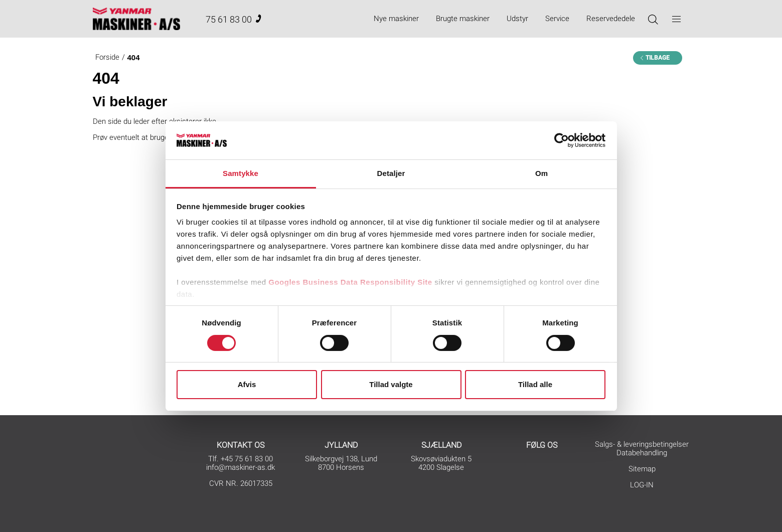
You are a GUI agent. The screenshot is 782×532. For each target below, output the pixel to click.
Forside (107, 57)
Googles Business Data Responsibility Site (350, 282)
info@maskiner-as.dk (241, 467)
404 (134, 57)
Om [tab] (541, 173)
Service (557, 19)
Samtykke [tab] (241, 173)
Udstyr (517, 19)
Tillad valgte (391, 384)
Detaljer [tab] (391, 173)
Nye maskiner (396, 19)
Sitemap (642, 469)
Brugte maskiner (463, 19)
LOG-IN (642, 485)
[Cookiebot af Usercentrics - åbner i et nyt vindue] (562, 140)
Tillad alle (535, 384)
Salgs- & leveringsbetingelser (642, 444)
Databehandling (642, 453)
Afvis (247, 384)
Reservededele (611, 19)
